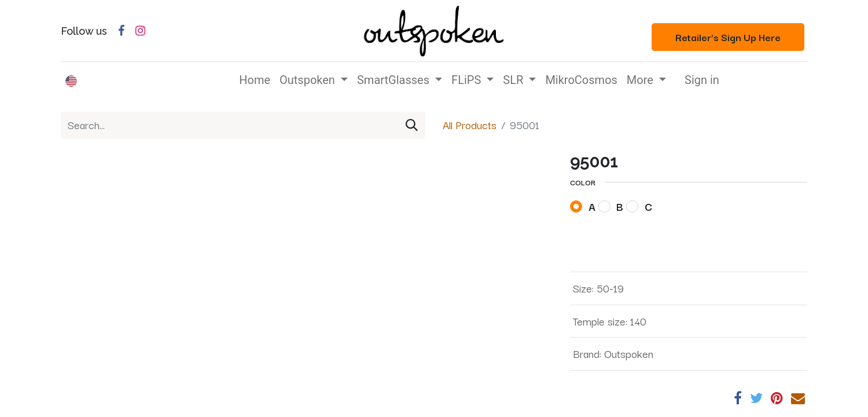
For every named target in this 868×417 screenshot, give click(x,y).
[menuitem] (255, 80)
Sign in (702, 80)
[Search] (412, 125)
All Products (470, 125)
